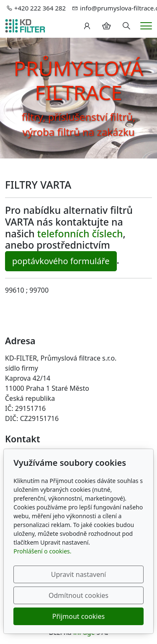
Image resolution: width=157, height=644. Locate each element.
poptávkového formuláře (61, 261)
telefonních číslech (80, 234)
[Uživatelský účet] (87, 26)
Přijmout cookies (78, 616)
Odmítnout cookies (78, 595)
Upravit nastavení (78, 574)
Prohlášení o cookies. (42, 551)
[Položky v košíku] (106, 26)
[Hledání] (126, 26)
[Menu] (146, 26)
